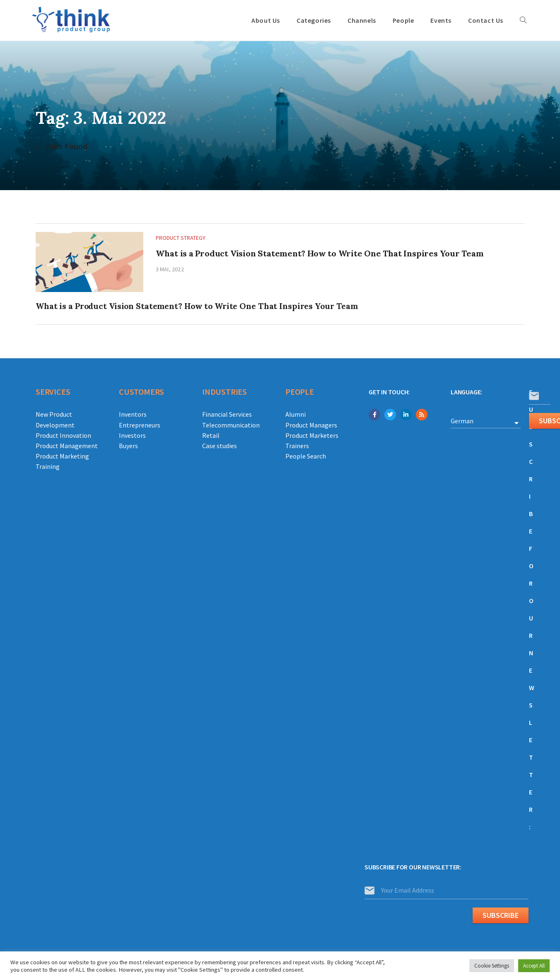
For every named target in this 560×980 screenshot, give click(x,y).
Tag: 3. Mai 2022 (105, 117)
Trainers (297, 446)
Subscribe (501, 915)
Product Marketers (312, 435)
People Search (306, 456)
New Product (54, 414)
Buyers (128, 446)
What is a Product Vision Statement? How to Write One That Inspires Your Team (320, 253)
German (462, 421)
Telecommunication (231, 425)
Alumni (296, 414)
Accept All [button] (534, 966)
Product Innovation (63, 435)
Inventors (133, 414)
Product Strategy (181, 238)
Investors (132, 435)
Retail (211, 435)
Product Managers (311, 425)
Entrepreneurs (140, 425)
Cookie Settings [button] (492, 966)
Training (48, 466)
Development (55, 425)
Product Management (67, 446)
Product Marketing (62, 456)
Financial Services (227, 414)
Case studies (220, 446)
